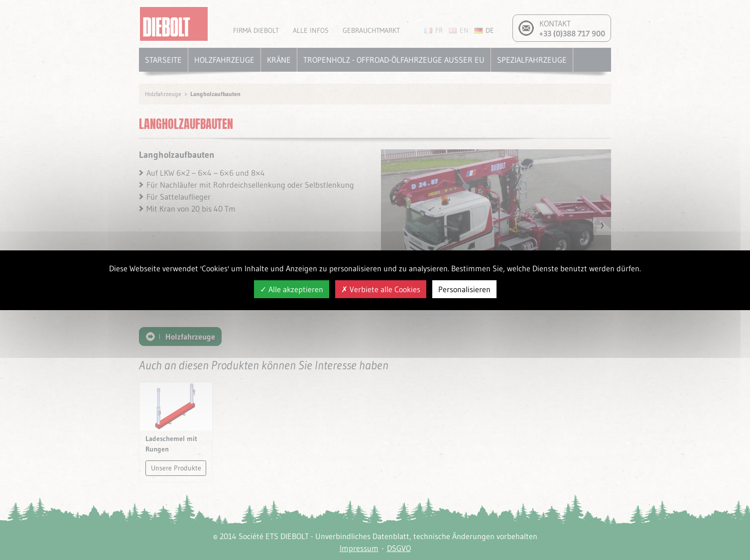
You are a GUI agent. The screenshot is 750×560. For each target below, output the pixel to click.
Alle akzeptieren (292, 289)
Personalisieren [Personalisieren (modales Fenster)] (464, 289)
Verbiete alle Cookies (381, 289)
